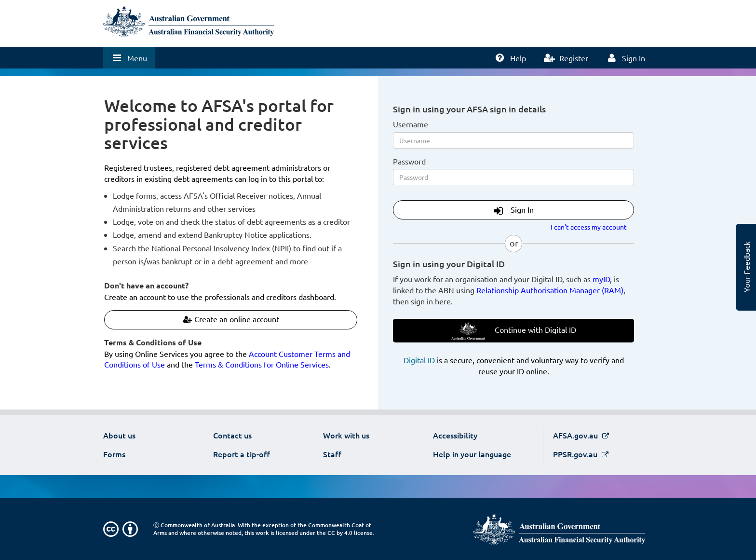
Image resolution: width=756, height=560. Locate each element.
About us (119, 435)
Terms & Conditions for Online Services (262, 364)
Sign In (514, 210)
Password (409, 161)
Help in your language (472, 454)
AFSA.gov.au (576, 435)
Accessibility (455, 435)
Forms (114, 454)
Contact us (232, 435)
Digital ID (419, 360)
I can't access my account (589, 227)
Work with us (346, 435)
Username (411, 124)
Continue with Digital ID (514, 331)
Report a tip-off (242, 454)
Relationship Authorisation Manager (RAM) (550, 290)
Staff (332, 454)
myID (601, 279)
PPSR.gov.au (576, 454)
